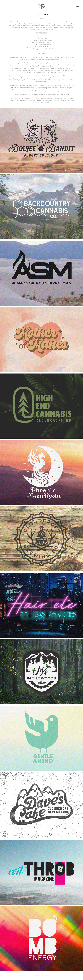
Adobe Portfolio (45, 976)
